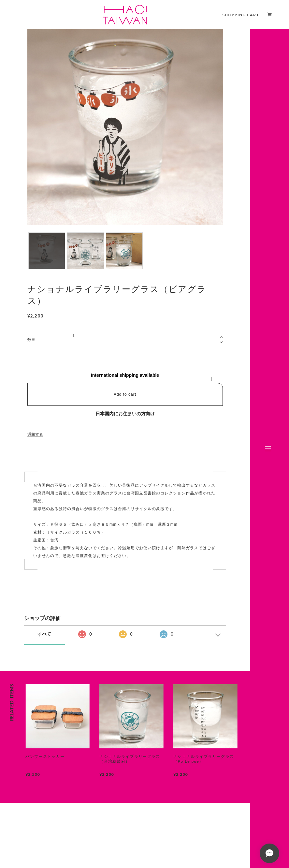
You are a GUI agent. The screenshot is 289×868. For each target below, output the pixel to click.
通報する (35, 434)
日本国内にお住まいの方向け (125, 414)
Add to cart (125, 394)
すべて (44, 634)
